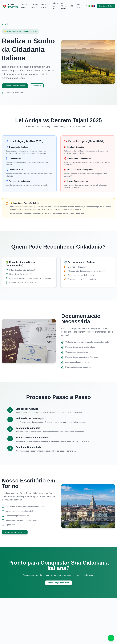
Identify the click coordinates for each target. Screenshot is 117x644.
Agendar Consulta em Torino (15, 532)
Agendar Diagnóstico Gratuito (58, 583)
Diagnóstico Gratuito (106, 6)
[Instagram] (86, 6)
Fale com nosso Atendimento (15, 86)
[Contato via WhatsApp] (111, 638)
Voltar (6, 24)
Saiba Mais (37, 86)
